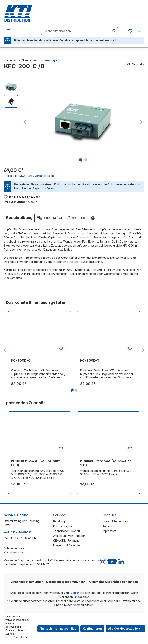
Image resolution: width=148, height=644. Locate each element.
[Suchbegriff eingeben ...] (75, 31)
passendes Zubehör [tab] (26, 403)
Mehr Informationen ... (16, 639)
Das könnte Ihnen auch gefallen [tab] (36, 302)
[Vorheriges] (25, 122)
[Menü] (8, 31)
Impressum (109, 531)
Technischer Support (67, 531)
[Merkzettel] (130, 31)
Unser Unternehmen (115, 521)
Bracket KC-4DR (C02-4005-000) (35, 463)
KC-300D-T (90, 360)
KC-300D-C (21, 360)
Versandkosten (80, 593)
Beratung (59, 521)
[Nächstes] (141, 122)
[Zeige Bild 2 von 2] (86, 160)
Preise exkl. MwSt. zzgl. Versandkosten (29, 176)
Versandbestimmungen (27, 582)
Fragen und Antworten (67, 545)
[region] (74, 122)
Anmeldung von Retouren (69, 536)
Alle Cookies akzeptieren (125, 629)
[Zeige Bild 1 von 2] (80, 160)
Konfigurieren (92, 629)
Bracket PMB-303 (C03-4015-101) (106, 463)
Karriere (108, 526)
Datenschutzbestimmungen (66, 582)
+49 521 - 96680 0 (18, 532)
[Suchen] (113, 31)
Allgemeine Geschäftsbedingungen (113, 582)
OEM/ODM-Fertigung (66, 541)
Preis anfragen (63, 526)
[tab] (19, 218)
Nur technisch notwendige (58, 629)
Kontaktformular (14, 552)
